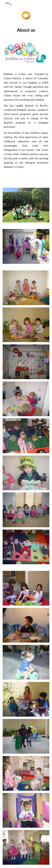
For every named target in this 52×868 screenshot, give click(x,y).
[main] (26, 30)
